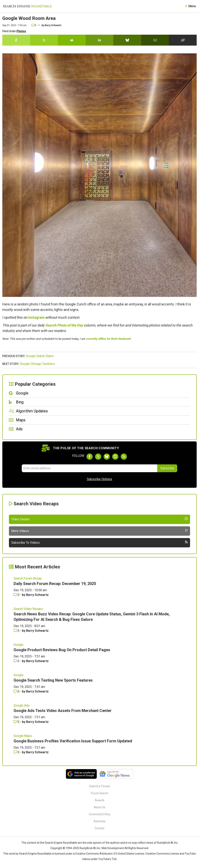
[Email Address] (89, 468)
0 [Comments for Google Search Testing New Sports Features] (17, 691)
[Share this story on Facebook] (16, 40)
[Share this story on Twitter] (44, 40)
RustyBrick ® (88, 848)
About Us (99, 807)
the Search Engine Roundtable (59, 843)
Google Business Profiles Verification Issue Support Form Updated (73, 741)
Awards (100, 800)
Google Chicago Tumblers (37, 364)
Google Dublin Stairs (40, 356)
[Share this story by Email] (155, 40)
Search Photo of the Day (64, 325)
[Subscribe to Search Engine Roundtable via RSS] (124, 457)
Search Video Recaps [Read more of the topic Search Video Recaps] (28, 609)
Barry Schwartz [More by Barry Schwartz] (37, 595)
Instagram (36, 317)
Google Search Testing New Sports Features (53, 680)
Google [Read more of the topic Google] (18, 645)
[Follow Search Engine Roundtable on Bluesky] (107, 457)
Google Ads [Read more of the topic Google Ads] (22, 705)
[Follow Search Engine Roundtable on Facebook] (90, 457)
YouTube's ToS (107, 859)
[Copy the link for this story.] (183, 40)
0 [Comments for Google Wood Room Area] (34, 25)
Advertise (100, 821)
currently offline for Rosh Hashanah (108, 339)
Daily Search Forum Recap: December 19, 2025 (55, 584)
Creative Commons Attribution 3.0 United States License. (110, 854)
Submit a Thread (99, 786)
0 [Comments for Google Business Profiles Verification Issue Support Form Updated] (17, 752)
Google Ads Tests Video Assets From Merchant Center (63, 711)
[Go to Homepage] (27, 6)
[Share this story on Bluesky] (127, 40)
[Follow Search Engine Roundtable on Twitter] (98, 457)
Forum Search (100, 793)
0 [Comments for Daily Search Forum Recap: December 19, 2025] (17, 595)
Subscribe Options (99, 479)
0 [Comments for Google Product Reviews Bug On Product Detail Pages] (17, 661)
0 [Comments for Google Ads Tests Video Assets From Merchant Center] (17, 722)
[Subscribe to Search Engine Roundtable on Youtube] (115, 457)
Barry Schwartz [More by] (53, 25)
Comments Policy (100, 814)
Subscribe (167, 468)
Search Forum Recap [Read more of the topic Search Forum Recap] (28, 578)
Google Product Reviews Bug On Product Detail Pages (62, 650)
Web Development (113, 848)
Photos (21, 31)
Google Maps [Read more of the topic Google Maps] (23, 736)
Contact (99, 828)
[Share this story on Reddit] (72, 40)
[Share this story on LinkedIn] (100, 40)
